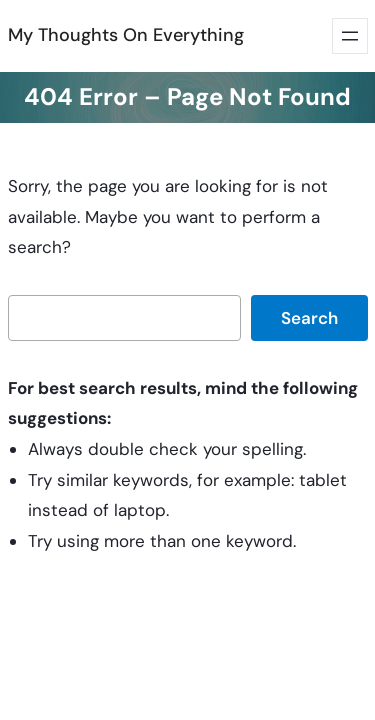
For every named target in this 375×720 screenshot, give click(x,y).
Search (309, 318)
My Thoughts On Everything (126, 35)
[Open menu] (350, 36)
